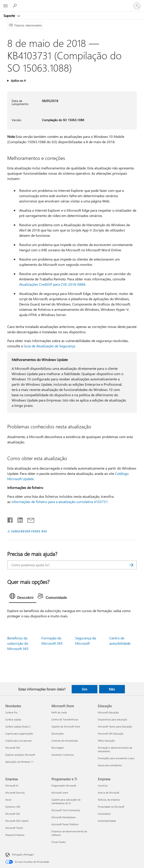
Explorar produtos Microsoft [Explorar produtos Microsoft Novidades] (20, 755)
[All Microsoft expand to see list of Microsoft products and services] (5, 6)
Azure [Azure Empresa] (8, 800)
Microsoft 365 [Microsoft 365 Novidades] (13, 748)
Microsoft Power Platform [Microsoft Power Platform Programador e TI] (65, 824)
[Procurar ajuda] (15, 6)
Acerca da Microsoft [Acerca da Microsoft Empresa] (108, 793)
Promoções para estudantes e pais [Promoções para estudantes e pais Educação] (116, 758)
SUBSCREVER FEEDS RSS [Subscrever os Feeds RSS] (29, 531)
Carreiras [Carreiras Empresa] (103, 786)
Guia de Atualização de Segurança (49, 346)
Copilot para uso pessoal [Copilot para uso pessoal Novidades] (18, 741)
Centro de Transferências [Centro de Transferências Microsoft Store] (65, 719)
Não (112, 689)
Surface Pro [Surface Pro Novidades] (11, 712)
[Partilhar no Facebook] (10, 519)
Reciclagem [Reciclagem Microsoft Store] (58, 748)
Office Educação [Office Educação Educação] (106, 741)
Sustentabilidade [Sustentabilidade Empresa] (107, 821)
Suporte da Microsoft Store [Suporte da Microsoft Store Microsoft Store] (66, 726)
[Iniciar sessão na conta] (137, 6)
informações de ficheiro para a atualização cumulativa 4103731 (60, 502)
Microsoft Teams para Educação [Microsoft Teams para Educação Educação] (115, 726)
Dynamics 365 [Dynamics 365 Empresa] (13, 807)
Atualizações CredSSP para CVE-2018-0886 (52, 284)
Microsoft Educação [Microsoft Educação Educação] (108, 712)
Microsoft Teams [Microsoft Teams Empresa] (14, 828)
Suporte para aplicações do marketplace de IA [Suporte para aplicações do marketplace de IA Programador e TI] (66, 801)
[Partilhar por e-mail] (29, 519)
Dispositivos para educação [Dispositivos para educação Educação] (112, 719)
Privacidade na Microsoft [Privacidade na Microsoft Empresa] (111, 807)
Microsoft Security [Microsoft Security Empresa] (15, 793)
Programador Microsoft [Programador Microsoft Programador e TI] (64, 786)
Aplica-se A (18, 81)
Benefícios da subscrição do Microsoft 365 (18, 643)
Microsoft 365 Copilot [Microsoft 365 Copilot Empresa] (17, 821)
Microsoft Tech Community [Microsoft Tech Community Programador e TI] (66, 810)
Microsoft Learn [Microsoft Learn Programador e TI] (60, 793)
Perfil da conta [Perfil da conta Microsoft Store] (59, 712)
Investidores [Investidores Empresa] (104, 814)
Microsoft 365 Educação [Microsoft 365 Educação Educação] (111, 734)
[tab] (23, 597)
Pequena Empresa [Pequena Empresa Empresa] (15, 835)
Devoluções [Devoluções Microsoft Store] (58, 734)
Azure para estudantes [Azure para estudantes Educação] (110, 765)
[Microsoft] (72, 3)
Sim (85, 689)
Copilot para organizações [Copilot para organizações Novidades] (19, 734)
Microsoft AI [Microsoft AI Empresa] (12, 786)
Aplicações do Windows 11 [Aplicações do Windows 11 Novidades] (19, 762)
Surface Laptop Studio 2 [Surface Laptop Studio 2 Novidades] (18, 726)
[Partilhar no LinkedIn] (18, 519)
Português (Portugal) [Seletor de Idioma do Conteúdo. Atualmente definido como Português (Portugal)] (23, 854)
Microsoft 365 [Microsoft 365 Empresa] (13, 814)
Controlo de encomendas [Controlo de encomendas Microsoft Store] (65, 741)
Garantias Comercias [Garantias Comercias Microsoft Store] (63, 755)
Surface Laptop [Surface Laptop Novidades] (13, 719)
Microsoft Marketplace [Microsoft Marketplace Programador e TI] (64, 817)
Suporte (10, 16)
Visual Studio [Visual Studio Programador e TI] (58, 842)
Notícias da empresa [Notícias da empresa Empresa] (109, 800)
